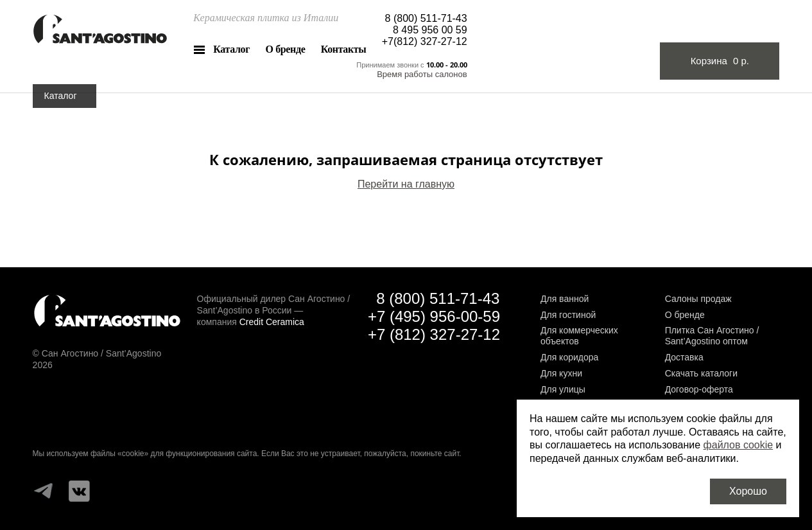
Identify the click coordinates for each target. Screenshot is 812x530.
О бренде (286, 49)
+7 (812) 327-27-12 (434, 334)
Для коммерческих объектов (579, 336)
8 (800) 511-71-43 (426, 18)
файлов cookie (739, 445)
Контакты (344, 49)
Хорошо (748, 491)
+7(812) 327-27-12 (425, 41)
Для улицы (563, 389)
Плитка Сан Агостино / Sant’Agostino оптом (712, 336)
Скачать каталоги (701, 373)
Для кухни (561, 373)
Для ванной (565, 299)
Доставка (684, 357)
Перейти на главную (406, 184)
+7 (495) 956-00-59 (434, 316)
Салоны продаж (698, 299)
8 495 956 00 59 (430, 30)
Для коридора (569, 357)
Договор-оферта (699, 389)
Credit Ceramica (272, 322)
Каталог (231, 49)
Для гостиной (568, 315)
